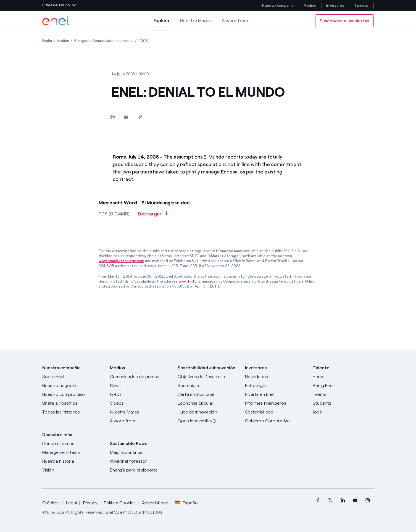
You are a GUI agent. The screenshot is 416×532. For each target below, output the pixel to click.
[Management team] (73, 452)
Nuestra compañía (278, 5)
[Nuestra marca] (140, 412)
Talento (362, 5)
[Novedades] (276, 377)
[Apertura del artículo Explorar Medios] (56, 41)
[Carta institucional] (208, 394)
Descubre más (57, 435)
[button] (59, 6)
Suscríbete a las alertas (344, 21)
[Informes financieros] (276, 403)
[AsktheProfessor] (140, 461)
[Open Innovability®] (208, 421)
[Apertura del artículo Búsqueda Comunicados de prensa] (104, 41)
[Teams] (343, 394)
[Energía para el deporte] (140, 470)
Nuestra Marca (195, 21)
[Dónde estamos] (73, 444)
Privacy (90, 503)
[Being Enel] (343, 386)
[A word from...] (140, 421)
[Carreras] (343, 377)
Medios (310, 5)
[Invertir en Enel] (276, 394)
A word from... (237, 21)
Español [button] (187, 503)
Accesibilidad (155, 503)
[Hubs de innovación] (208, 412)
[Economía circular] (208, 403)
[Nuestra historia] (73, 461)
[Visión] (73, 470)
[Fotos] (140, 394)
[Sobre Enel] (73, 377)
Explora (161, 24)
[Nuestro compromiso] (73, 394)
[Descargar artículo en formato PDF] (153, 216)
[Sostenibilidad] (276, 412)
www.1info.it (189, 281)
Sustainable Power (130, 443)
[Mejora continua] (140, 452)
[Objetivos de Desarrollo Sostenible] (208, 381)
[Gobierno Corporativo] (276, 421)
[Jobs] (343, 412)
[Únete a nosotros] (73, 403)
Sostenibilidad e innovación (206, 368)
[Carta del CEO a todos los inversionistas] (140, 386)
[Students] (343, 403)
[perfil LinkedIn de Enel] (343, 500)
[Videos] (140, 403)
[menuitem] (318, 500)
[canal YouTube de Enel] (355, 500)
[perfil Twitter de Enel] (330, 500)
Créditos (51, 503)
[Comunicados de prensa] (140, 377)
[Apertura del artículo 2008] (143, 41)
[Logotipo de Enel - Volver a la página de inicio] (56, 21)
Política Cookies (120, 503)
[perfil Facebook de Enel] (318, 500)
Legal (71, 503)
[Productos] (73, 386)
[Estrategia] (276, 386)
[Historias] (73, 412)
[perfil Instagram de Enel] (368, 500)
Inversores (335, 5)
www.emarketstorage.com (121, 261)
